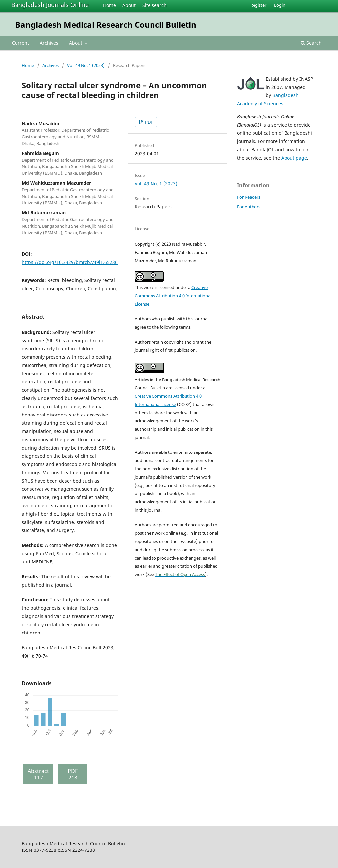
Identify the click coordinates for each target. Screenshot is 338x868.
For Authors (249, 207)
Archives (49, 43)
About (129, 5)
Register (258, 5)
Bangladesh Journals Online (50, 5)
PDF (148, 122)
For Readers (249, 197)
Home (109, 5)
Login (280, 5)
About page (294, 158)
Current (20, 43)
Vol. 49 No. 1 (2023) (86, 65)
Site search (154, 5)
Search (311, 43)
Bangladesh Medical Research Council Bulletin (106, 25)
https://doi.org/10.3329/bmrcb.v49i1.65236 (70, 262)
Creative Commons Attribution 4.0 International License (173, 296)
